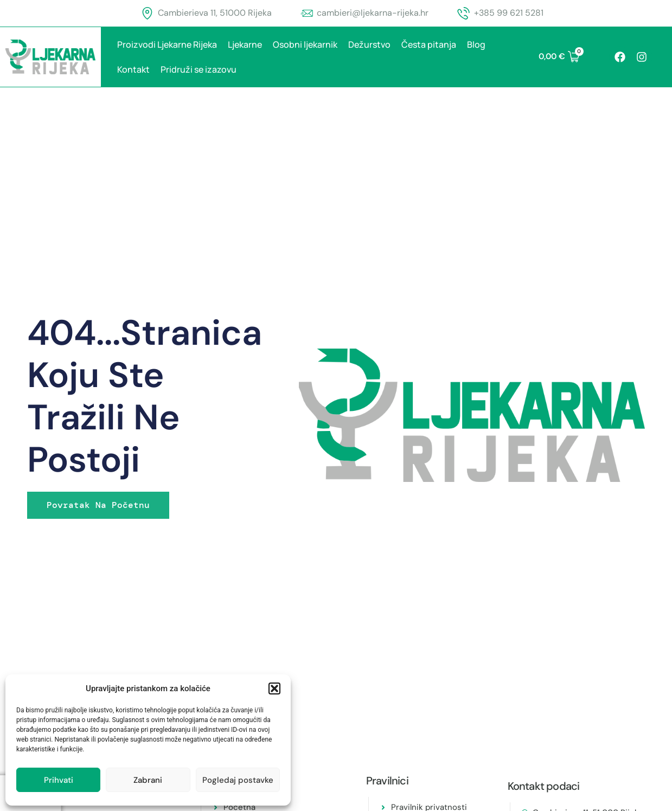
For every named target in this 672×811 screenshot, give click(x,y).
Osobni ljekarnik (305, 44)
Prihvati (59, 780)
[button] (274, 688)
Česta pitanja (429, 44)
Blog (476, 44)
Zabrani (148, 780)
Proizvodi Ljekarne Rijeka (167, 44)
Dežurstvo (369, 44)
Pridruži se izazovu (199, 69)
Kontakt (133, 69)
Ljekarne (245, 44)
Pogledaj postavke (238, 780)
